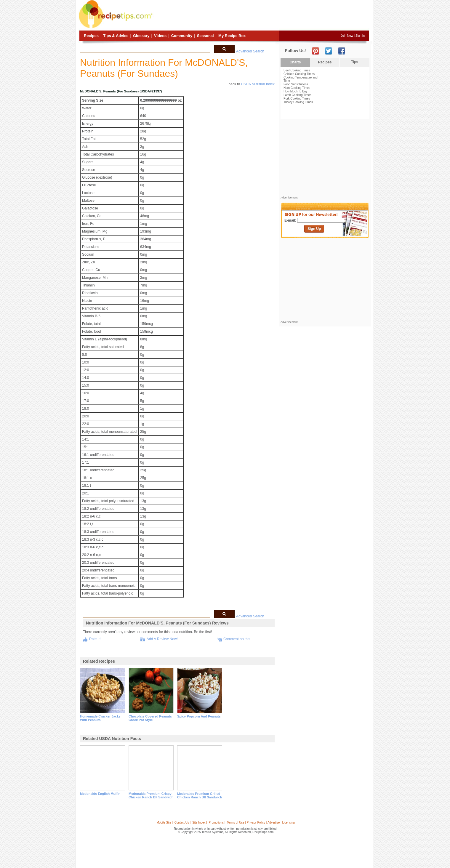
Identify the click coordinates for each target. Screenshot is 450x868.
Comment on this (237, 639)
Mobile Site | (165, 823)
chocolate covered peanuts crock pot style (150, 718)
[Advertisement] (262, 16)
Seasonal (205, 36)
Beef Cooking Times (297, 70)
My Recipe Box (232, 36)
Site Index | (200, 823)
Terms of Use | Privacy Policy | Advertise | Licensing (261, 823)
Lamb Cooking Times (297, 95)
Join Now (347, 36)
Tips (355, 62)
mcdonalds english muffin (100, 794)
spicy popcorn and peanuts (199, 716)
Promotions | (217, 823)
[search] (144, 49)
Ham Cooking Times (297, 88)
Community (182, 36)
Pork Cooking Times (297, 99)
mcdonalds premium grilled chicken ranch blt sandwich (200, 795)
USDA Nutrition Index (258, 84)
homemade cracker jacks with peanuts (100, 718)
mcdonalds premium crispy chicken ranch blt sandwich (151, 795)
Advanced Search (250, 51)
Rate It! (95, 639)
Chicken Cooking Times (299, 74)
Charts (295, 62)
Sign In (360, 36)
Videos (160, 36)
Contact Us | (183, 823)
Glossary (141, 36)
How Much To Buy (295, 91)
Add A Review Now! (162, 639)
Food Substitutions (296, 84)
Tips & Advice (116, 36)
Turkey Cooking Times (298, 102)
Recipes (91, 36)
